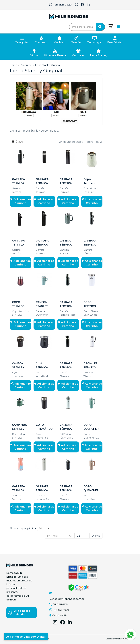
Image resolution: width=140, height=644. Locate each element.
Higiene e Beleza (55, 55)
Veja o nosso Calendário (22, 613)
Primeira (52, 536)
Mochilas (59, 42)
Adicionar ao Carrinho (21, 201)
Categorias (22, 42)
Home (13, 65)
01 (71, 536)
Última (96, 536)
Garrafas (76, 42)
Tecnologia (94, 42)
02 (78, 536)
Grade (18, 142)
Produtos (26, 65)
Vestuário (78, 55)
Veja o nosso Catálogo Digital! (26, 637)
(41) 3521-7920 (60, 5)
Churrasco (41, 42)
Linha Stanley (99, 55)
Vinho (34, 55)
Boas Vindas (115, 42)
